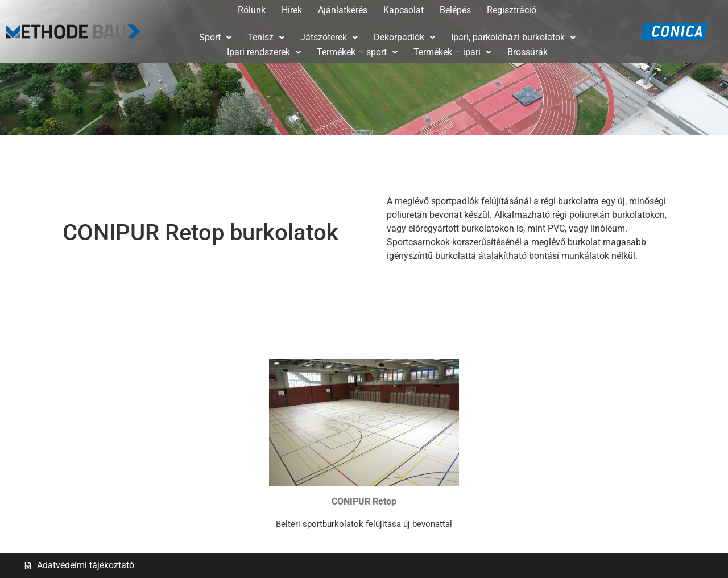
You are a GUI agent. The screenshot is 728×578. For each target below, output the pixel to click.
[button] (215, 38)
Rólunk (252, 10)
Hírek (292, 10)
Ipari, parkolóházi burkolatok (513, 37)
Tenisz (266, 37)
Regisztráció (512, 10)
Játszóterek (329, 37)
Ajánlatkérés (343, 10)
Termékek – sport (357, 52)
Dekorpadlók (404, 37)
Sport (215, 37)
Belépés (455, 10)
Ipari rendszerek (264, 52)
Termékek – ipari (452, 52)
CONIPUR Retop (364, 501)
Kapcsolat (404, 10)
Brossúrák (528, 52)
